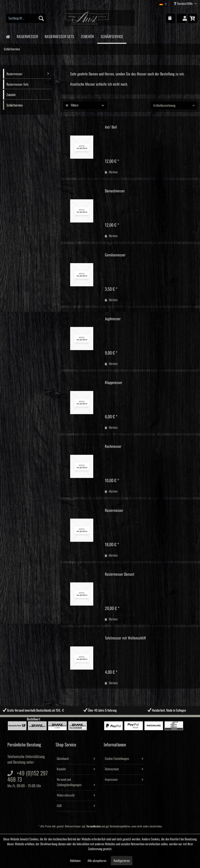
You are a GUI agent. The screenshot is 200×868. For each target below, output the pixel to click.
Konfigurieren (122, 861)
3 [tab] (103, 718)
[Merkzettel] (170, 18)
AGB (59, 806)
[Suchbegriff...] (26, 18)
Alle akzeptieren (97, 861)
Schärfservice (15, 105)
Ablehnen (75, 861)
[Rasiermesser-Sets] (59, 36)
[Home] (8, 36)
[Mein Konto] (181, 18)
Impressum (111, 780)
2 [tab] (97, 718)
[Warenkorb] (193, 18)
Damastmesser (115, 191)
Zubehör (11, 95)
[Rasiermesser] (27, 36)
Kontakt (61, 769)
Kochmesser (113, 446)
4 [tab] (110, 718)
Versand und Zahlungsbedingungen (69, 782)
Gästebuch (63, 759)
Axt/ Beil (111, 127)
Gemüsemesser (115, 255)
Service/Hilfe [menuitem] (184, 4)
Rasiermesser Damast (120, 574)
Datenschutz (112, 769)
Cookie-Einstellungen (117, 759)
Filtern (72, 105)
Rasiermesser (28, 74)
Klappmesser (114, 383)
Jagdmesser (113, 319)
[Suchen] (41, 18)
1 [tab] (90, 718)
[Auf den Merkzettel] (111, 172)
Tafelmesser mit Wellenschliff (125, 638)
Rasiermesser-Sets (17, 84)
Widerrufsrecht (66, 795)
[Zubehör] (87, 36)
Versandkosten (94, 826)
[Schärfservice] (112, 36)
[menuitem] (26, 18)
